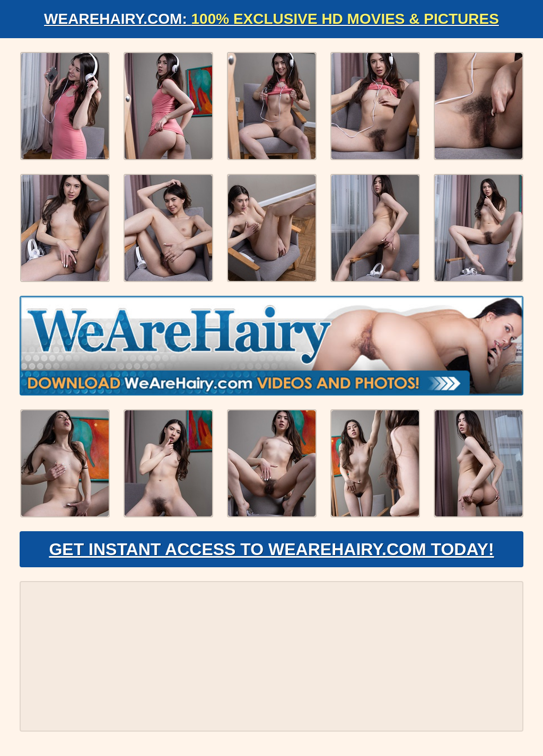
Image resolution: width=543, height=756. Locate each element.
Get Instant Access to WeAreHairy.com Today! (271, 549)
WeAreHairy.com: (271, 19)
